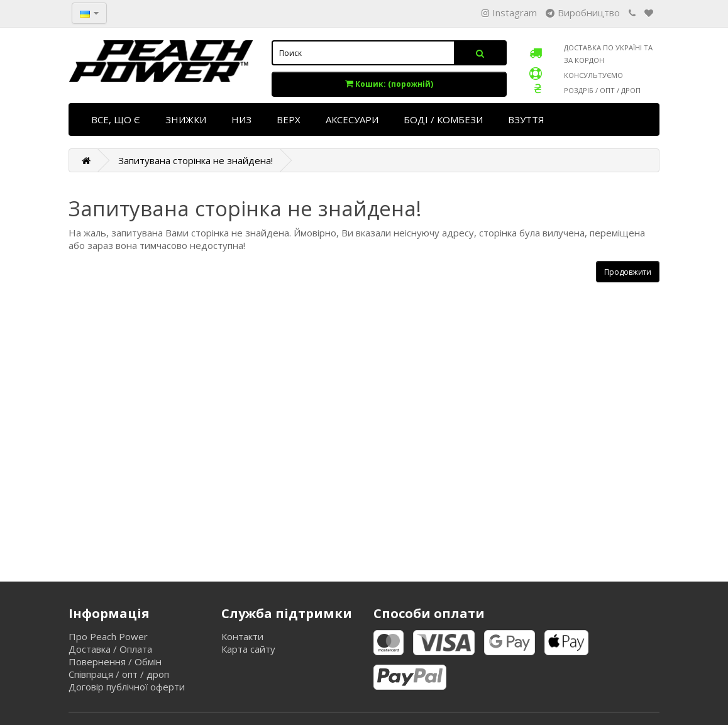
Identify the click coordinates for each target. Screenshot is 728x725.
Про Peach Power (108, 636)
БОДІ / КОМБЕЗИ (443, 119)
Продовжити (628, 272)
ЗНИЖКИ (186, 119)
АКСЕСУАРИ (352, 119)
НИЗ (241, 119)
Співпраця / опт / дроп (119, 674)
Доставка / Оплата (110, 649)
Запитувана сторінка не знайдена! (196, 160)
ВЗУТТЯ (526, 119)
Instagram (509, 13)
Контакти (242, 636)
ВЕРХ (289, 119)
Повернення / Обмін (115, 661)
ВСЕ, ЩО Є (116, 119)
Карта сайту (248, 649)
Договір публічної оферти (127, 687)
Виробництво (583, 13)
